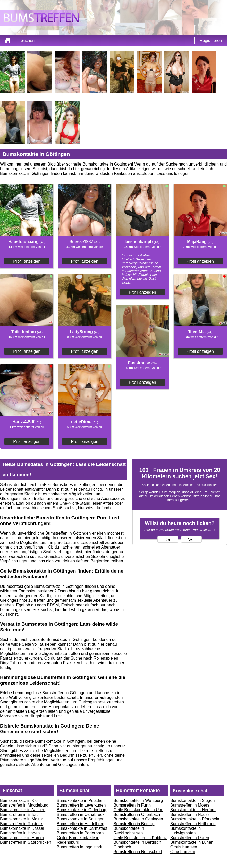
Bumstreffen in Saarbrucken (26, 842)
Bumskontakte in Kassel (22, 828)
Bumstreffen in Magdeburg (24, 805)
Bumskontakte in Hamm (22, 838)
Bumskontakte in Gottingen (138, 819)
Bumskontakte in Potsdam (81, 800)
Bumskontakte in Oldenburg (82, 810)
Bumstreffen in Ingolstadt (79, 847)
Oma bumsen (183, 852)
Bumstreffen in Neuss (190, 814)
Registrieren (211, 40)
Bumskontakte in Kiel (19, 800)
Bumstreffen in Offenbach (137, 814)
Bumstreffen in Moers (190, 805)
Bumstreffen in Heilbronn (193, 824)
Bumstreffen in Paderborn (80, 833)
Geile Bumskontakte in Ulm (138, 810)
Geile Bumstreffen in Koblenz (140, 838)
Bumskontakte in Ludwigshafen (186, 831)
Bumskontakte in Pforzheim (195, 819)
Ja (168, 539)
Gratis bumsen (184, 847)
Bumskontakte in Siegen (193, 800)
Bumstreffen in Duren (190, 838)
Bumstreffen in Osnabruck (81, 814)
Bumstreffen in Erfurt (19, 814)
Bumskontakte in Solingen (81, 819)
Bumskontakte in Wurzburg (138, 800)
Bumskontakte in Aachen (23, 810)
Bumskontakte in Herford (193, 810)
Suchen (28, 40)
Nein (191, 539)
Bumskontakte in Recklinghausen (129, 831)
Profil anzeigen (27, 261)
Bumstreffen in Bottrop (134, 824)
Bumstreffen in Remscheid (138, 852)
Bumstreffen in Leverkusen (81, 805)
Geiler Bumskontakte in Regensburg (78, 840)
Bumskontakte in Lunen (192, 842)
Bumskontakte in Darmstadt (82, 828)
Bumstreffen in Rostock (21, 824)
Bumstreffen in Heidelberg (81, 824)
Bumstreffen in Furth (132, 805)
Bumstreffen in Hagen (20, 833)
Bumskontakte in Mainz (21, 819)
